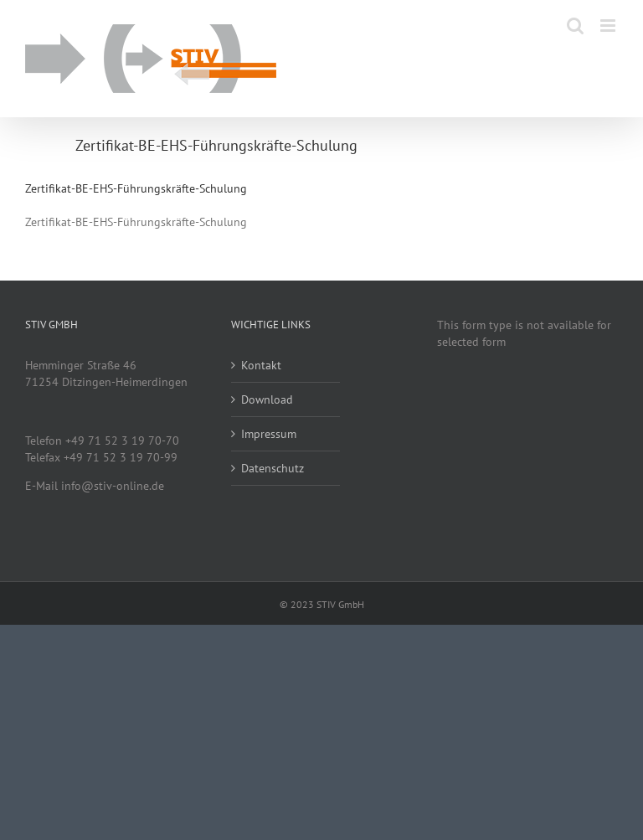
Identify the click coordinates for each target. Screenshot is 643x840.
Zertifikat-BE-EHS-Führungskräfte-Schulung (136, 188)
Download (267, 399)
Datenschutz (273, 468)
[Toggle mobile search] (575, 26)
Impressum (269, 434)
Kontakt (261, 365)
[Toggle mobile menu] (609, 26)
